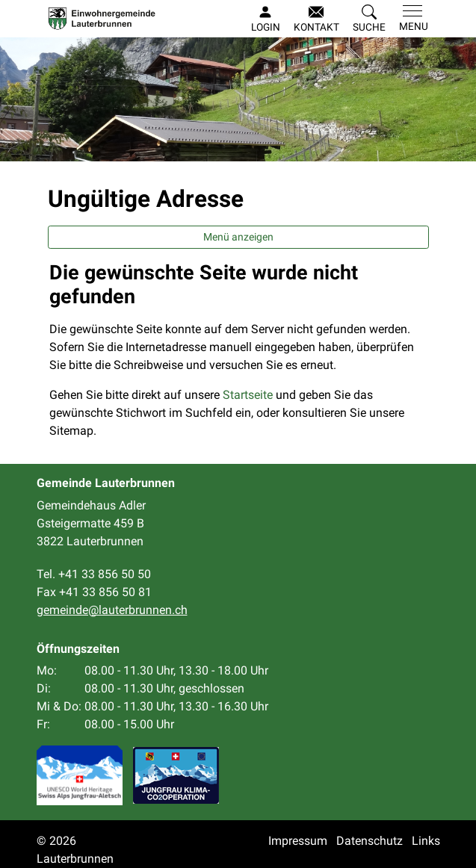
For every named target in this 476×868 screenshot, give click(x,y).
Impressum (298, 841)
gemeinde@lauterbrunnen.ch (112, 610)
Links (426, 841)
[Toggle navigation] (411, 19)
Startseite (248, 395)
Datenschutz (370, 841)
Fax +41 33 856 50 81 (94, 592)
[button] (369, 19)
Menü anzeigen (238, 237)
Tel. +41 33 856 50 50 (94, 574)
